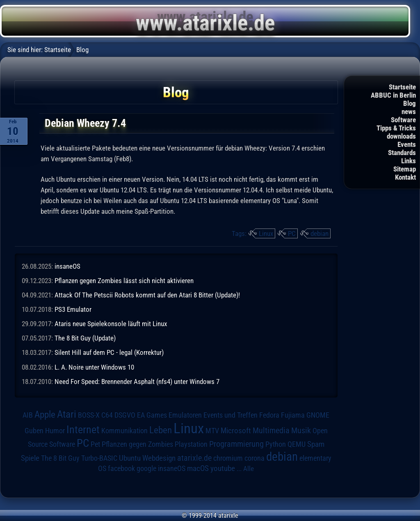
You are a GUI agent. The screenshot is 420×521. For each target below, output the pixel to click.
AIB (28, 415)
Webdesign (159, 458)
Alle (249, 468)
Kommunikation (124, 431)
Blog (410, 103)
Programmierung (236, 444)
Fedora (269, 415)
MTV (212, 431)
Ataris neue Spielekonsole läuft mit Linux (111, 324)
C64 (107, 415)
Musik (301, 431)
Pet (95, 444)
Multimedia (271, 430)
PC (292, 233)
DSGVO (125, 415)
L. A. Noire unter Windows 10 (94, 367)
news (409, 112)
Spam (316, 444)
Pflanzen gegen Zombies (137, 444)
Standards (402, 153)
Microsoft (236, 431)
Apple (45, 415)
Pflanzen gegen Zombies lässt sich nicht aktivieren (124, 281)
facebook (121, 468)
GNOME (318, 415)
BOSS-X (89, 415)
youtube (223, 468)
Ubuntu (130, 458)
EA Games (152, 415)
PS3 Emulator (73, 309)
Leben (161, 430)
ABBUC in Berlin (393, 95)
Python (276, 444)
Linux (266, 233)
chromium (228, 458)
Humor (55, 431)
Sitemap (405, 169)
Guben (34, 431)
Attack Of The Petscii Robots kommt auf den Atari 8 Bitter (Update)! (147, 295)
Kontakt (405, 177)
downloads (401, 136)
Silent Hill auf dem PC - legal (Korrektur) (109, 352)
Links (409, 161)
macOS (198, 468)
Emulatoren (185, 415)
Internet (83, 430)
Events (407, 144)
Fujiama (293, 415)
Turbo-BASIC (99, 458)
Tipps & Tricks (396, 128)
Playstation (191, 444)
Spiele (30, 458)
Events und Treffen (231, 415)
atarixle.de (194, 458)
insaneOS (67, 266)
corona (255, 458)
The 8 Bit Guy (60, 458)
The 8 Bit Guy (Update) (85, 338)
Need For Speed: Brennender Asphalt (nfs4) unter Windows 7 (137, 382)
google (146, 468)
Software (403, 120)
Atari (67, 414)
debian (320, 233)
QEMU (297, 444)
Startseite (402, 87)
